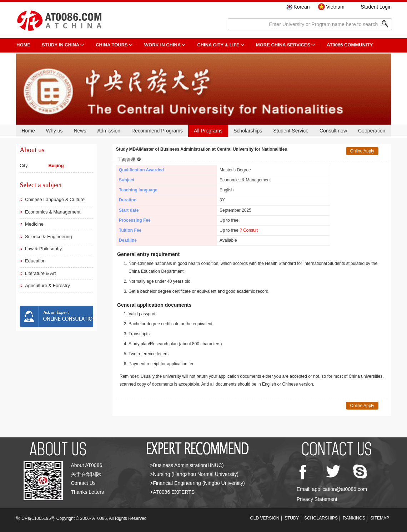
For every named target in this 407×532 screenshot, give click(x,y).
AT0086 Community (350, 45)
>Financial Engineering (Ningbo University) (197, 483)
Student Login (376, 7)
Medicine (34, 224)
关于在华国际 (86, 474)
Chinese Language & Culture (55, 199)
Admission (109, 131)
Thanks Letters (88, 492)
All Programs (208, 131)
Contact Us (83, 483)
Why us (54, 131)
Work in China (163, 45)
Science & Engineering (49, 237)
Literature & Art (41, 273)
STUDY (292, 518)
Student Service (291, 131)
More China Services (283, 45)
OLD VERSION (265, 518)
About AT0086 (87, 465)
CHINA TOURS (112, 45)
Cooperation (372, 131)
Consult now (333, 131)
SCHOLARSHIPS (321, 518)
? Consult (249, 230)
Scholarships (248, 131)
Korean (302, 7)
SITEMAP (380, 518)
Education (35, 261)
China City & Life (218, 45)
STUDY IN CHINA (61, 45)
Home (28, 131)
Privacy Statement (317, 499)
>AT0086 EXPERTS (172, 492)
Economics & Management (53, 212)
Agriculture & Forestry (47, 285)
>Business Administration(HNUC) (187, 465)
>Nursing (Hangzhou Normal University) (194, 474)
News (80, 131)
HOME (23, 45)
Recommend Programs (157, 131)
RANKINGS (354, 518)
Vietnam (335, 7)
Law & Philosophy (43, 249)
